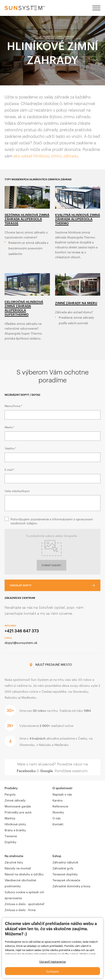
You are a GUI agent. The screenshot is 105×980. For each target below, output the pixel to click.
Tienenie (11, 836)
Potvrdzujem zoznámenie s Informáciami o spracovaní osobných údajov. (52, 521)
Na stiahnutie (14, 856)
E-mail (9, 469)
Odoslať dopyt (21, 585)
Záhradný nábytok (65, 862)
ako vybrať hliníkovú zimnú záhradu (46, 156)
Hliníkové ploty (15, 824)
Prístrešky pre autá (18, 812)
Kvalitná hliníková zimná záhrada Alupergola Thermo (78, 219)
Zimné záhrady (15, 800)
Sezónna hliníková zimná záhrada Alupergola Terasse (27, 219)
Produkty (11, 788)
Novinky (58, 812)
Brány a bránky (15, 830)
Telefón (10, 448)
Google (47, 771)
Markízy (10, 818)
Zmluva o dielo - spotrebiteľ (24, 904)
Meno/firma (13, 406)
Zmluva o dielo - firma (20, 910)
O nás (56, 818)
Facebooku (26, 771)
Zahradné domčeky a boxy (71, 886)
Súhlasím (53, 971)
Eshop (57, 856)
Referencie (60, 806)
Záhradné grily (63, 868)
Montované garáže (18, 806)
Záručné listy (14, 862)
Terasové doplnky (65, 874)
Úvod (35, 36)
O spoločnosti (62, 788)
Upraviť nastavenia (52, 961)
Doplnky (10, 842)
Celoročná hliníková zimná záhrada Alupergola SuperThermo (24, 308)
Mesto (9, 427)
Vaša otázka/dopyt (17, 491)
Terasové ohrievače (66, 880)
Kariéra (57, 800)
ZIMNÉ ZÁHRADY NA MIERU (76, 303)
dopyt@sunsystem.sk (21, 642)
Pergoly (10, 794)
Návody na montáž (18, 868)
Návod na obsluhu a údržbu (24, 874)
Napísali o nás (62, 794)
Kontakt (58, 824)
